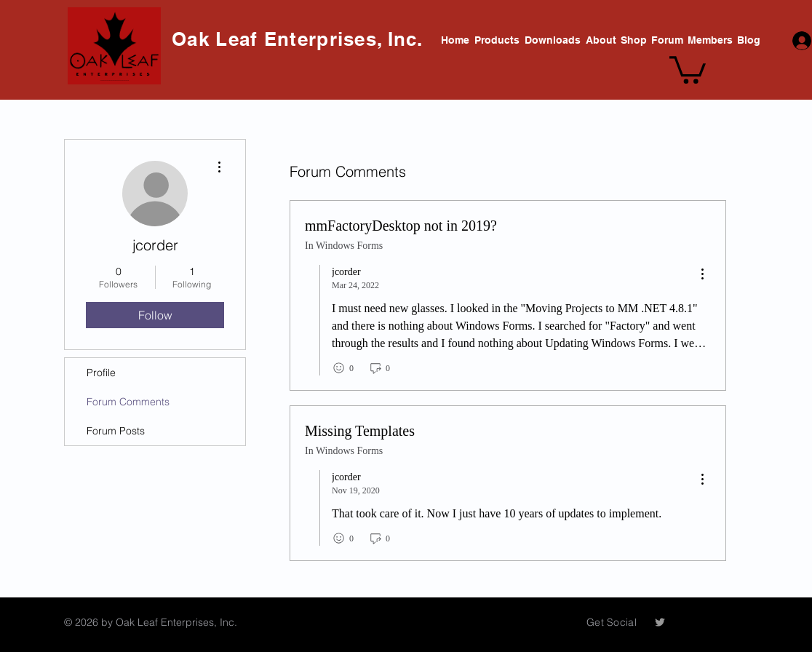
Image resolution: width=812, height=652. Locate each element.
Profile (101, 373)
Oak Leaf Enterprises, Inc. (300, 39)
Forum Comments (128, 402)
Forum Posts (116, 431)
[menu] (702, 275)
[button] (688, 68)
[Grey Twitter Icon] (660, 622)
